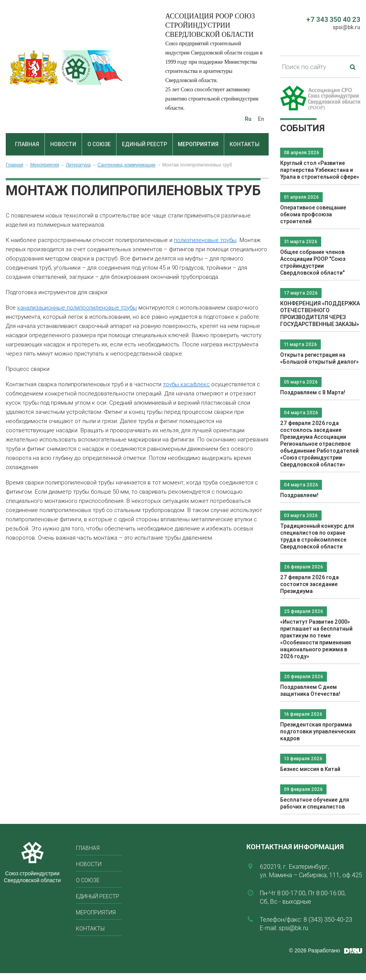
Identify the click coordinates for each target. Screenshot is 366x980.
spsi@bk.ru (346, 27)
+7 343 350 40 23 (333, 19)
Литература (78, 165)
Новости (63, 144)
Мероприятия (198, 144)
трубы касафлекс (186, 384)
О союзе (99, 144)
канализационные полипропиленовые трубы (77, 307)
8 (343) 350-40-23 (328, 919)
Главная (27, 144)
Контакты (245, 144)
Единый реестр (144, 144)
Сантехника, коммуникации (126, 165)
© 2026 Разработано (314, 950)
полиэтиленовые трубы (205, 240)
